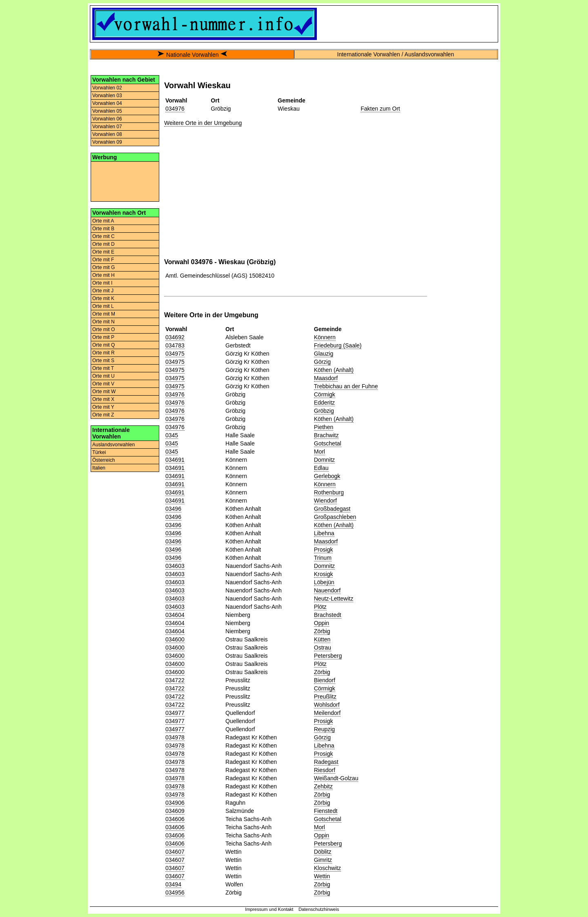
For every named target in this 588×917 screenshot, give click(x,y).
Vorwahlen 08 (107, 134)
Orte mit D (104, 244)
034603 (175, 566)
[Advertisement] (125, 181)
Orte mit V (103, 384)
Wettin (322, 876)
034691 (175, 460)
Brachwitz (326, 435)
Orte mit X (103, 399)
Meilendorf (327, 713)
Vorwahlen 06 (107, 119)
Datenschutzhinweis (319, 909)
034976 (175, 109)
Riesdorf (325, 770)
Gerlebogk (327, 476)
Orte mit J (103, 291)
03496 (173, 509)
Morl (320, 452)
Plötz (320, 607)
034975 (175, 354)
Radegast (326, 762)
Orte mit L (103, 306)
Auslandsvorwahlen (114, 445)
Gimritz (323, 860)
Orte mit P (103, 337)
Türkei (99, 452)
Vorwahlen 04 (107, 103)
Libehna (324, 533)
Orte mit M (104, 314)
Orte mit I (102, 283)
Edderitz (324, 403)
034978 (175, 737)
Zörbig (322, 631)
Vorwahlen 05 (107, 111)
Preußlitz (325, 697)
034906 (175, 803)
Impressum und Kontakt (269, 909)
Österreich (104, 460)
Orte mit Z (103, 415)
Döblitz (323, 852)
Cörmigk (325, 394)
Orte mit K (103, 298)
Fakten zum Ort (380, 109)
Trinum (323, 558)
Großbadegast (332, 509)
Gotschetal (328, 443)
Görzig (322, 362)
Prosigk (324, 550)
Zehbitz (323, 786)
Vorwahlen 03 (107, 96)
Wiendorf (325, 501)
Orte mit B (103, 229)
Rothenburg (329, 492)
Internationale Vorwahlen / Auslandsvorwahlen (396, 54)
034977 (175, 713)
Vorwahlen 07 (107, 127)
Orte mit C (104, 236)
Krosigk (324, 574)
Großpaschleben (335, 517)
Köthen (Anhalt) (334, 370)
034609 (175, 811)
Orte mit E (103, 252)
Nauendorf (327, 590)
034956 (175, 893)
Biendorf (325, 680)
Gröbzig (324, 411)
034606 (175, 819)
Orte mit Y (103, 407)
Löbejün (324, 582)
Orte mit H (104, 275)
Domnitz (324, 460)
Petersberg (328, 656)
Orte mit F (103, 260)
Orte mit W (104, 392)
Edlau (321, 468)
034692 (175, 337)
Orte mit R (104, 353)
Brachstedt (328, 615)
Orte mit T (103, 368)
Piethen (324, 427)
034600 (175, 639)
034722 (175, 680)
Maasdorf (326, 378)
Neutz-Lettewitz (334, 599)
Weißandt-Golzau (336, 778)
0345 (172, 435)
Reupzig (324, 729)
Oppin (322, 623)
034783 (175, 345)
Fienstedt (326, 811)
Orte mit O (104, 329)
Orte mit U (104, 376)
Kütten (322, 639)
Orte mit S (103, 361)
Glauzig (324, 354)
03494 (173, 884)
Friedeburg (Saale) (338, 345)
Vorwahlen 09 (107, 142)
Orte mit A (103, 221)
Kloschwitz (327, 868)
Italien (99, 468)
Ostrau (323, 648)
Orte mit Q (104, 345)
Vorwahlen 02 (107, 88)
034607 (175, 852)
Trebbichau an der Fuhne (346, 386)
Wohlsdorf (327, 705)
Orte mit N (104, 322)
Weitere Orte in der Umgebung (203, 123)
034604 (175, 615)
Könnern (325, 337)
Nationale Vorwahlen (192, 55)
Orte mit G (104, 267)
